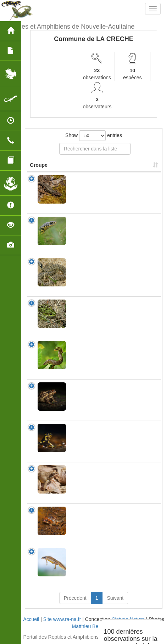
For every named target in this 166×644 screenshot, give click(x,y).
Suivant (115, 598)
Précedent (75, 598)
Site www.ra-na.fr (62, 619)
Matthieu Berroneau (94, 626)
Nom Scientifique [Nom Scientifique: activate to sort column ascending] (92, 165)
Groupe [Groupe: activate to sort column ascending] (39, 165)
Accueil (31, 619)
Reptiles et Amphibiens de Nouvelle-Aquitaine (70, 27)
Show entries (94, 136)
